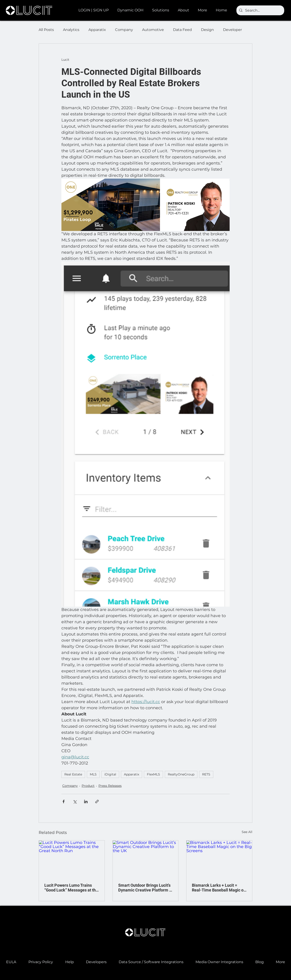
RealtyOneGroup (181, 774)
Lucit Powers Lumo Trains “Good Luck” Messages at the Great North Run (71, 888)
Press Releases (110, 786)
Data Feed (182, 30)
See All (247, 832)
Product (88, 786)
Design (207, 30)
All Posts (46, 30)
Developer (232, 30)
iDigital (110, 774)
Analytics (71, 30)
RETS (206, 774)
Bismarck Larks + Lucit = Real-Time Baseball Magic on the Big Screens (219, 888)
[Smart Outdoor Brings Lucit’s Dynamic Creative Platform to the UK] (146, 859)
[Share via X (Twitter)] (75, 801)
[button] (131, 10)
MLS (93, 774)
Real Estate (73, 774)
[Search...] (260, 10)
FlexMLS (153, 774)
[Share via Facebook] (64, 801)
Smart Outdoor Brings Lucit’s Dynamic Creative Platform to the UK (145, 888)
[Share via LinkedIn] (86, 801)
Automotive (153, 30)
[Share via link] (97, 801)
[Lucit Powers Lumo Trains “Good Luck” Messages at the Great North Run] (72, 859)
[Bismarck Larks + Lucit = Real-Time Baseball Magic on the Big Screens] (219, 859)
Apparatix (97, 30)
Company (124, 30)
